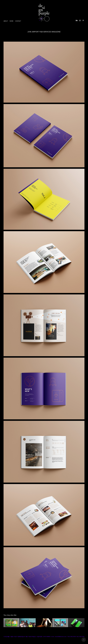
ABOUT (6, 21)
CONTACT (18, 21)
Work (11, 21)
